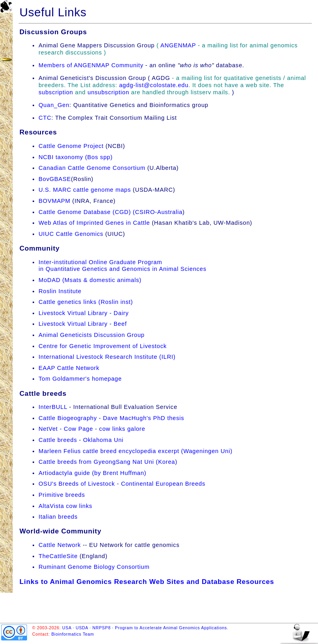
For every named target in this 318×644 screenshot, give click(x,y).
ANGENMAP (178, 45)
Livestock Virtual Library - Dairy (84, 313)
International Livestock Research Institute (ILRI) (107, 357)
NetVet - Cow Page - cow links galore (92, 429)
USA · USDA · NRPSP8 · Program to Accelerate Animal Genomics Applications (145, 628)
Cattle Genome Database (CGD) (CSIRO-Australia (111, 212)
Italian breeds (58, 517)
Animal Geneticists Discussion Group (92, 335)
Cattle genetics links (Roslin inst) (86, 302)
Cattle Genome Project (71, 146)
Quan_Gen (54, 105)
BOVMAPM (54, 201)
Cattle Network (60, 545)
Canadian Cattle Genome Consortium (92, 168)
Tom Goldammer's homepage (80, 379)
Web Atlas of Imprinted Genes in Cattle (94, 223)
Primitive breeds (62, 495)
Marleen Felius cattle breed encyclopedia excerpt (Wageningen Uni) (136, 451)
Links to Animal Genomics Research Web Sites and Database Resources (147, 582)
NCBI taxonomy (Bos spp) (76, 157)
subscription (56, 92)
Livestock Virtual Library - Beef (83, 324)
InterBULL (53, 407)
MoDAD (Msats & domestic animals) (90, 280)
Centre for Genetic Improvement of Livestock (103, 346)
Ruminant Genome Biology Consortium (94, 567)
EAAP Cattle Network (69, 368)
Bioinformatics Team (73, 634)
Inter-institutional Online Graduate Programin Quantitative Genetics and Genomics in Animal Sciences (122, 266)
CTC (45, 118)
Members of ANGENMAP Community (91, 65)
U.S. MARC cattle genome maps (86, 190)
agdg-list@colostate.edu (154, 85)
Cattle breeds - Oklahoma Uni (81, 440)
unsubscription (108, 92)
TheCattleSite (58, 556)
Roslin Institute (60, 291)
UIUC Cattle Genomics (71, 234)
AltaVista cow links (65, 506)
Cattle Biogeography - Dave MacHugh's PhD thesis (111, 418)
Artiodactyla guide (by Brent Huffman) (92, 473)
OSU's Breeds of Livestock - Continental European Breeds (122, 484)
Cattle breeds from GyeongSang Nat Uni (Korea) (108, 462)
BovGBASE (55, 179)
